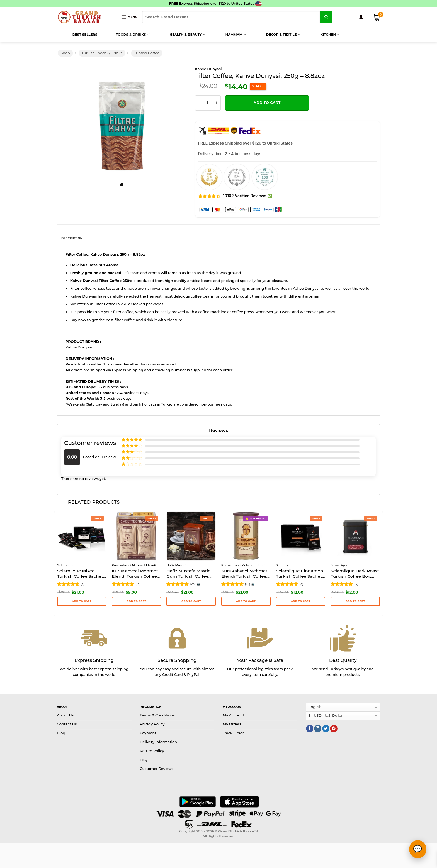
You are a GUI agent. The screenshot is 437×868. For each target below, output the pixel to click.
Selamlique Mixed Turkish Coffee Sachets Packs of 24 (81, 574)
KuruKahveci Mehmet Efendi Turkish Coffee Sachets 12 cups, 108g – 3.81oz (136, 574)
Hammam (230, 35)
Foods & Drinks (126, 35)
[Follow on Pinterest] (334, 729)
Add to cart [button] (82, 601)
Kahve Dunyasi (208, 69)
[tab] (72, 238)
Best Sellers (79, 35)
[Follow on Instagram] (318, 729)
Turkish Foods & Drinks (102, 53)
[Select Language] (343, 707)
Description (72, 238)
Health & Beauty (181, 35)
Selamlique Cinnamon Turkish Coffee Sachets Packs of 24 (300, 574)
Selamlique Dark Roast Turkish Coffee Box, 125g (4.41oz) (355, 574)
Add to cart (267, 103)
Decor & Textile (277, 35)
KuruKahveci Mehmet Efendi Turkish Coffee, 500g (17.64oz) (244, 574)
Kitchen (324, 35)
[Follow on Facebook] (310, 729)
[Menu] (129, 17)
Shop (65, 53)
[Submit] (326, 17)
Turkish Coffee (147, 53)
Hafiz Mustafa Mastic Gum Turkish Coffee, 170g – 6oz (188, 574)
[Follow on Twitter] (326, 729)
